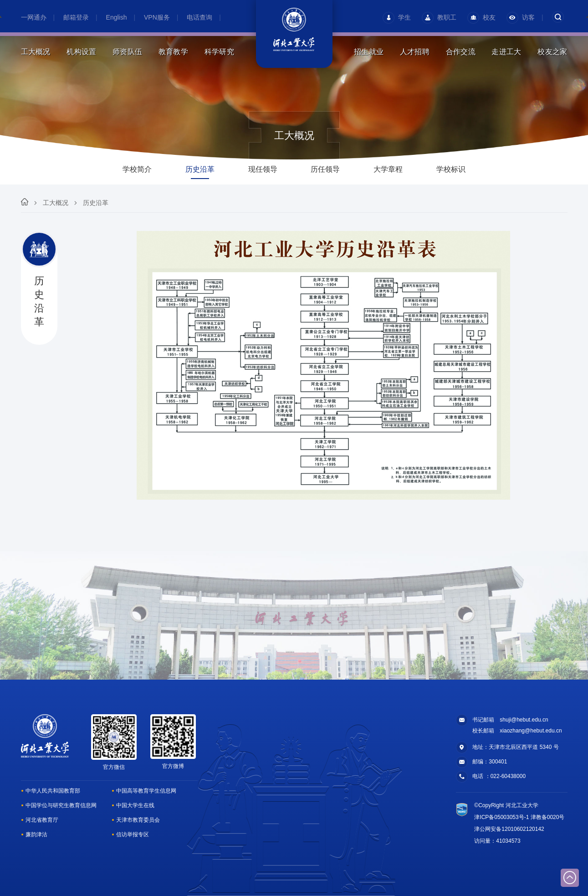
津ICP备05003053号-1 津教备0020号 (519, 817)
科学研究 (219, 52)
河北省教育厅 (42, 820)
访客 (521, 17)
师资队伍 (127, 52)
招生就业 (369, 52)
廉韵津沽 (36, 835)
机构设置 (81, 52)
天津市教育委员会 (138, 820)
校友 (481, 17)
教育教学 (173, 52)
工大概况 (36, 52)
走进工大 (506, 52)
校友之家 (552, 52)
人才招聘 (415, 52)
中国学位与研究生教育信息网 (61, 805)
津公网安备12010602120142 (509, 829)
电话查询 (199, 17)
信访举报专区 (133, 835)
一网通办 (34, 17)
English (117, 17)
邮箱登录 (76, 17)
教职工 (439, 17)
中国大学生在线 (135, 805)
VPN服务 (157, 17)
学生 (397, 17)
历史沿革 (96, 203)
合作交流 (461, 52)
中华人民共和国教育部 (53, 791)
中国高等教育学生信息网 (146, 791)
